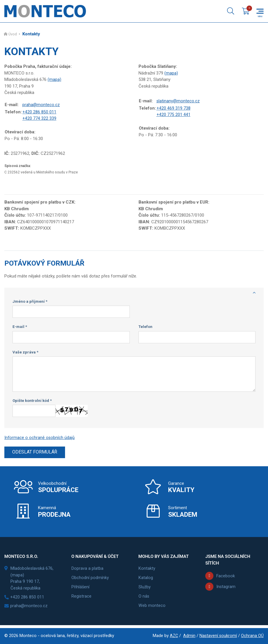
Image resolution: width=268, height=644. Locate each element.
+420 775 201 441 (173, 115)
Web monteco (152, 607)
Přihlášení (81, 589)
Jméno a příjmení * (30, 303)
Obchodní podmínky (90, 579)
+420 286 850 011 (39, 113)
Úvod (13, 35)
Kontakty (147, 570)
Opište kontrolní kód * (32, 402)
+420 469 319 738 (173, 109)
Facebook (226, 577)
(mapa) (54, 80)
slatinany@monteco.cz (178, 102)
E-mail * (20, 328)
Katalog (146, 579)
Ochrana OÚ (252, 636)
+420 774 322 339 (39, 119)
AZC (173, 636)
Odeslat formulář (36, 453)
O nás (144, 598)
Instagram (226, 588)
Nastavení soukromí (218, 636)
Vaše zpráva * (25, 353)
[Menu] (260, 11)
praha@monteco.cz (41, 106)
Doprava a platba (87, 570)
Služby (145, 589)
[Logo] (45, 11)
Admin (189, 636)
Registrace (82, 598)
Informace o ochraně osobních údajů (40, 439)
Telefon (145, 328)
